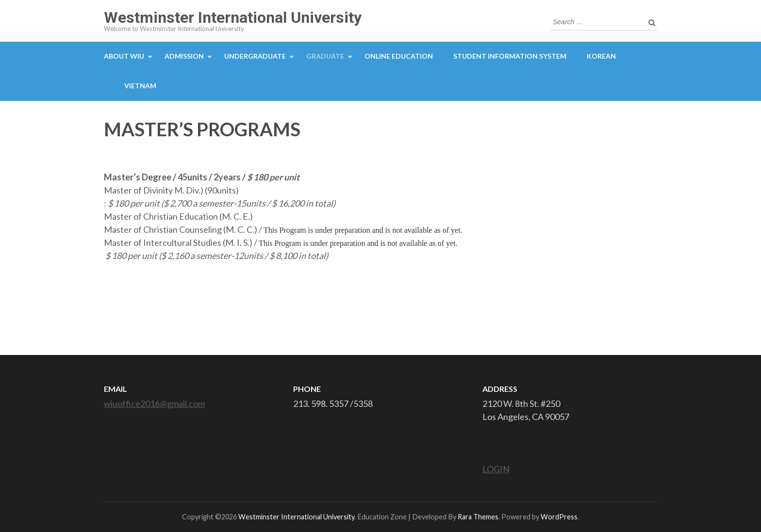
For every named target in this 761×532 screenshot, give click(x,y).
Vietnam (140, 86)
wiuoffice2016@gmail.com (154, 403)
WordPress (559, 517)
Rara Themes (478, 517)
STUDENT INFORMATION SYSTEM (510, 56)
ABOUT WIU (124, 56)
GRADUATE (325, 56)
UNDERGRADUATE (255, 56)
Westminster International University (233, 17)
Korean (601, 56)
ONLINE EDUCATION (399, 56)
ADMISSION (184, 56)
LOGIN (496, 469)
